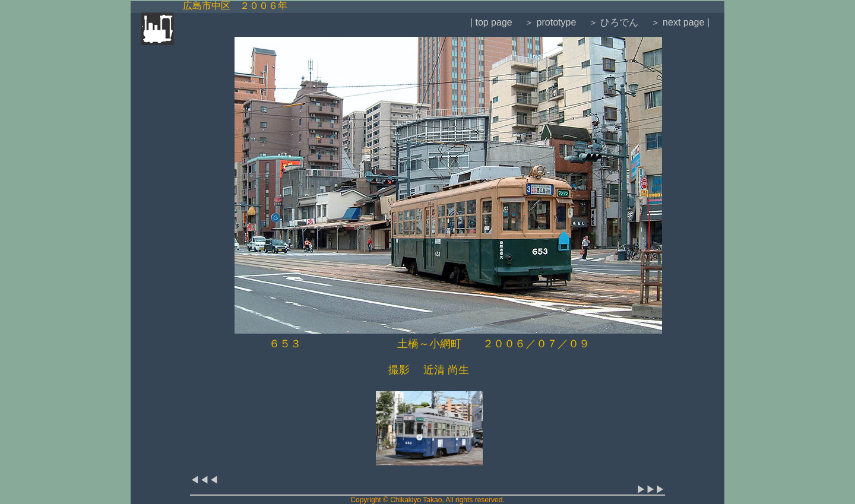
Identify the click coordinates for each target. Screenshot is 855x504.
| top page (491, 22)
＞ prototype (549, 22)
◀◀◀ (204, 480)
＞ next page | (679, 22)
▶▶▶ (651, 489)
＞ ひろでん (612, 22)
